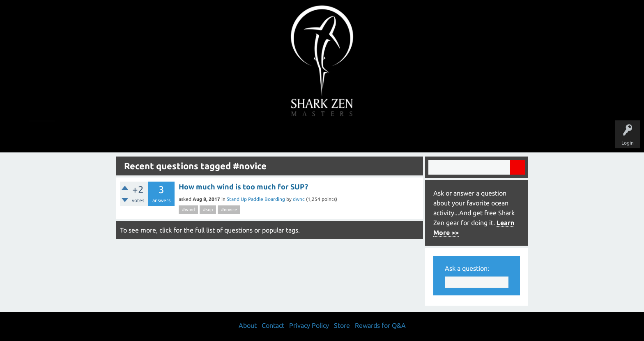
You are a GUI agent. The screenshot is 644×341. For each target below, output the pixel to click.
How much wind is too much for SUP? (243, 187)
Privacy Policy (309, 325)
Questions (231, 136)
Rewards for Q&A (380, 325)
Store (416, 136)
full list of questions (224, 230)
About (391, 136)
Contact (273, 325)
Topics (297, 136)
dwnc (299, 199)
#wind (188, 210)
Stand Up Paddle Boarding (256, 199)
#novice (229, 210)
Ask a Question (356, 136)
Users (322, 136)
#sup (208, 210)
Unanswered (265, 136)
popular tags (280, 230)
